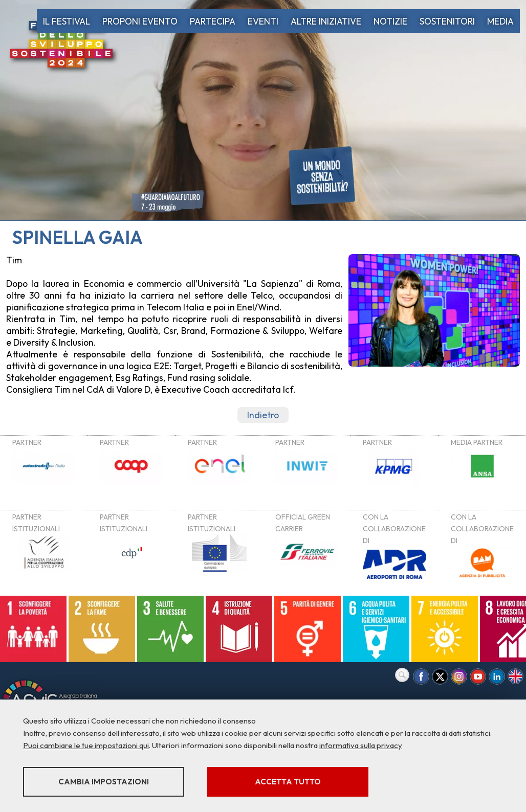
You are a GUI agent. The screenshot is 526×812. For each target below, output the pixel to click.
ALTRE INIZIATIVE (326, 21)
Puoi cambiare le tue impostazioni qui (86, 745)
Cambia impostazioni (104, 782)
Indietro (263, 415)
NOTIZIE (390, 21)
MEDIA (500, 21)
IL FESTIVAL (67, 21)
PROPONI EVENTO (140, 21)
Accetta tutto (288, 782)
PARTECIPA (213, 21)
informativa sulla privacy (361, 745)
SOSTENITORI (447, 21)
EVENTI (263, 21)
